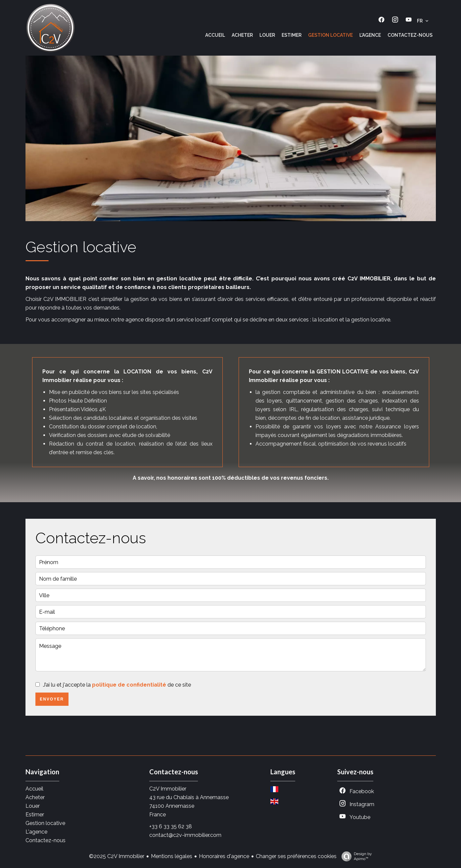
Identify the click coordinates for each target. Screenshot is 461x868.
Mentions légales (172, 856)
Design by (355, 856)
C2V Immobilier (168, 789)
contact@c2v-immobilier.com (185, 835)
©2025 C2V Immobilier (117, 856)
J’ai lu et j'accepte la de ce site (117, 685)
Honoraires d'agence (224, 856)
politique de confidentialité (129, 685)
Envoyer (52, 699)
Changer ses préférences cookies (296, 856)
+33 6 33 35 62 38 (171, 826)
